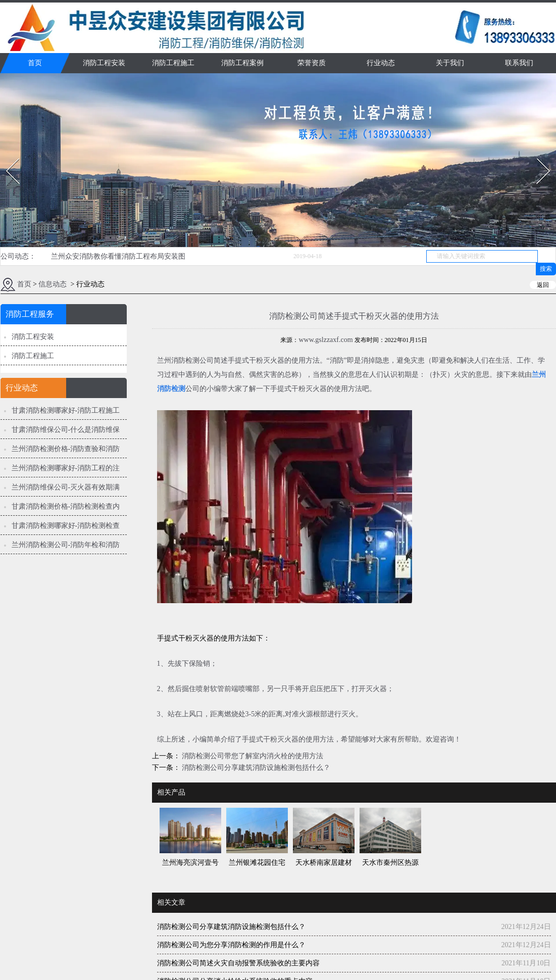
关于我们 (450, 63)
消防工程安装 (104, 63)
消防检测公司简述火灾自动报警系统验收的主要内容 (238, 963)
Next (538, 155)
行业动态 (381, 63)
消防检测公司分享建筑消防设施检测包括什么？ (256, 768)
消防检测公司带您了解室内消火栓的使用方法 (252, 756)
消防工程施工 (173, 63)
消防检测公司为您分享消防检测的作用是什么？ (231, 945)
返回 (543, 285)
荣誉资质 (312, 63)
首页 (35, 63)
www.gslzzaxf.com (325, 340)
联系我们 (519, 63)
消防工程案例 (242, 63)
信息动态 (53, 284)
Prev (7, 155)
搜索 (546, 269)
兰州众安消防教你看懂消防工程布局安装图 (118, 256)
